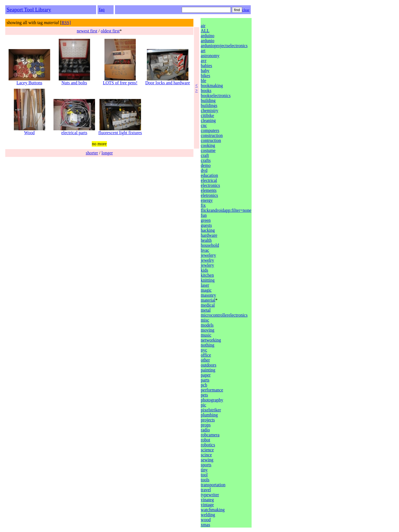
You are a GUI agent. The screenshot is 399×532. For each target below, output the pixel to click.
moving (208, 330)
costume (208, 150)
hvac (205, 250)
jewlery (208, 265)
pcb (204, 385)
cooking (208, 145)
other (205, 360)
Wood (30, 131)
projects (208, 420)
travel (206, 490)
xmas (206, 525)
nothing (208, 345)
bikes (206, 76)
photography (212, 400)
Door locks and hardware (167, 81)
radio (205, 430)
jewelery (209, 255)
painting (208, 370)
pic (204, 405)
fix (203, 205)
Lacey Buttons (29, 81)
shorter (92, 153)
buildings (209, 105)
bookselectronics (216, 96)
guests (206, 225)
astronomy (210, 56)
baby (205, 71)
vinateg (207, 500)
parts (205, 380)
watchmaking (213, 510)
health (206, 240)
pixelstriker (211, 410)
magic (206, 290)
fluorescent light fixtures (120, 131)
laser (205, 285)
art (203, 51)
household (210, 245)
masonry (209, 295)
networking (211, 340)
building (208, 100)
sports (206, 465)
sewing (207, 460)
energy (207, 200)
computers (210, 130)
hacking (208, 230)
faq (102, 10)
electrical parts (74, 131)
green (206, 220)
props (206, 425)
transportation (213, 485)
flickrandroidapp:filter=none (226, 210)
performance (212, 390)
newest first (87, 31)
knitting (208, 280)
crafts (206, 160)
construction (212, 135)
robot (206, 440)
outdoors (209, 365)
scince (206, 455)
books (206, 91)
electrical (209, 180)
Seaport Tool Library (29, 10)
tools (205, 480)
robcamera (210, 435)
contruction (211, 140)
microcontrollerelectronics (224, 315)
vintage (207, 505)
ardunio (208, 41)
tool (204, 475)
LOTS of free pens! (120, 81)
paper (206, 375)
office (206, 355)
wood (206, 520)
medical (208, 305)
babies (207, 66)
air (203, 26)
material (208, 300)
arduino (208, 36)
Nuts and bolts (74, 81)
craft (205, 155)
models (207, 325)
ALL (205, 31)
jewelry (208, 260)
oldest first (110, 31)
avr (204, 61)
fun (204, 215)
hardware (209, 235)
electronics (210, 185)
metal (206, 310)
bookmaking (212, 86)
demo (206, 165)
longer (107, 153)
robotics (208, 445)
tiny (204, 470)
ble (204, 81)
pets (204, 395)
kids (205, 270)
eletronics (209, 195)
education (209, 175)
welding (208, 515)
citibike (208, 115)
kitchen (207, 275)
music (206, 335)
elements (209, 190)
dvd (204, 170)
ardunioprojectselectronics (224, 46)
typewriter (210, 495)
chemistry (210, 110)
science (207, 450)
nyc (204, 350)
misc (205, 320)
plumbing (209, 415)
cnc (204, 125)
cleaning (208, 120)
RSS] (66, 23)
